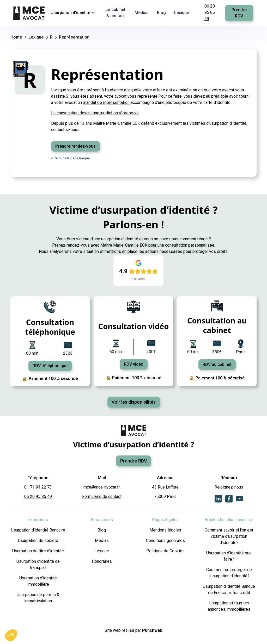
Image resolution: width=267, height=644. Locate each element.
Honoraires (102, 561)
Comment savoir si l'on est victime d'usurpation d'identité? (229, 536)
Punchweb (152, 630)
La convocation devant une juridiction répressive (95, 113)
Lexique (102, 551)
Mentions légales (165, 530)
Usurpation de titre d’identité (38, 551)
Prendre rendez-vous (75, 146)
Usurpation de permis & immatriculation (38, 598)
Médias (102, 540)
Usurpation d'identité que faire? (229, 556)
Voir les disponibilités (134, 402)
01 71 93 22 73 (38, 487)
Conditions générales (165, 540)
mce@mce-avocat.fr (102, 487)
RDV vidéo (134, 364)
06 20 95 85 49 (210, 12)
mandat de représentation (106, 102)
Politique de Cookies (165, 551)
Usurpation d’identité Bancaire (38, 530)
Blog (102, 530)
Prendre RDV (239, 13)
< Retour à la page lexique (70, 158)
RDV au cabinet (217, 364)
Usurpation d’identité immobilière (38, 581)
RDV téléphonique (50, 366)
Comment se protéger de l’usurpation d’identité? (229, 573)
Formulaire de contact (102, 496)
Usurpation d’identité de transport (38, 564)
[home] (29, 13)
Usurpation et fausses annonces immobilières (229, 606)
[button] (74, 13)
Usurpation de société (38, 540)
